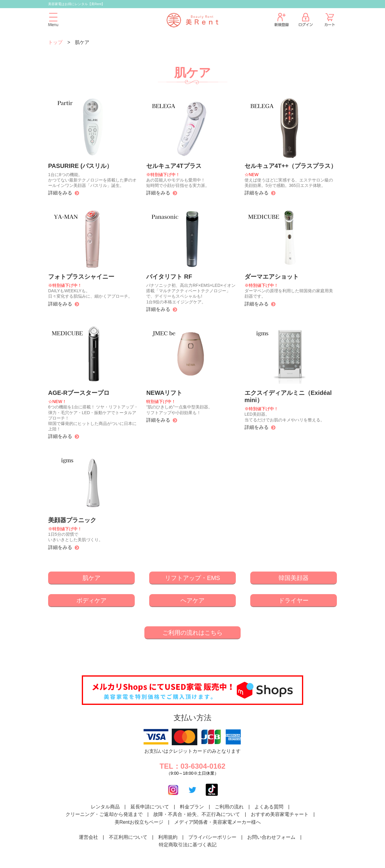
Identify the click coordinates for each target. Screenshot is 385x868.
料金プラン (192, 807)
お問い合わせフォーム (271, 837)
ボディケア (91, 600)
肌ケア (91, 578)
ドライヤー (294, 600)
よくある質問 (269, 807)
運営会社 (88, 837)
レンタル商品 (105, 807)
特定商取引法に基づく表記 (188, 845)
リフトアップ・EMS (192, 578)
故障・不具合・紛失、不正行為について (197, 814)
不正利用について (128, 837)
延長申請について (150, 807)
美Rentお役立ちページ (139, 822)
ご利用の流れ (229, 807)
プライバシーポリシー (212, 837)
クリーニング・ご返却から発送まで (104, 814)
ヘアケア (192, 600)
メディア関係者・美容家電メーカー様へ (217, 822)
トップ (55, 42)
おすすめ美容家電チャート (280, 814)
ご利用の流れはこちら (192, 633)
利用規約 (168, 837)
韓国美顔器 (294, 578)
